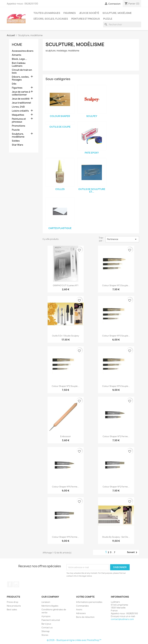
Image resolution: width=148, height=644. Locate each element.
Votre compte (85, 597)
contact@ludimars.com (122, 619)
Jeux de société (89, 13)
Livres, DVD (18, 107)
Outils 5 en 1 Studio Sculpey (66, 336)
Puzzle (108, 19)
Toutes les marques (47, 13)
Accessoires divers (23, 51)
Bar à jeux (46, 624)
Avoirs (79, 610)
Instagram (16, 584)
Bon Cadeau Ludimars (19, 64)
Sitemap (46, 631)
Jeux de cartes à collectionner (21, 93)
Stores (45, 635)
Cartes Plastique (60, 228)
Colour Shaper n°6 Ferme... (66, 487)
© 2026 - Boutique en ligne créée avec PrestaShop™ (74, 640)
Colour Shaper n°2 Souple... (116, 285)
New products (14, 606)
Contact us (47, 628)
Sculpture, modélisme (117, 13)
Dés (14, 84)
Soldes (16, 141)
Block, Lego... (19, 59)
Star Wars (17, 145)
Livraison (46, 602)
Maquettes (18, 115)
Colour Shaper (60, 116)
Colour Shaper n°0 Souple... (116, 336)
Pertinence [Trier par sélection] (122, 239)
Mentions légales (50, 606)
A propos (46, 616)
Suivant (133, 552)
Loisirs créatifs (20, 111)
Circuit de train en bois (22, 71)
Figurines (70, 13)
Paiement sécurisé (51, 620)
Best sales (12, 610)
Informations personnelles (89, 602)
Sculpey (92, 116)
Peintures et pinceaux (86, 19)
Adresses (81, 613)
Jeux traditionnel (21, 103)
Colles (60, 189)
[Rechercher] (122, 24)
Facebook (10, 584)
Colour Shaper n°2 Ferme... (116, 436)
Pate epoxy (92, 153)
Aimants (17, 55)
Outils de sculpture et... (92, 190)
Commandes (82, 606)
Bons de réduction (85, 617)
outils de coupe (60, 127)
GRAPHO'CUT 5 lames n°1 (66, 285)
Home (17, 45)
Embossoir (66, 436)
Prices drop (13, 602)
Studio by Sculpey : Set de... (116, 537)
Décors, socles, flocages (51, 19)
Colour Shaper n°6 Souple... (116, 386)
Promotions (18, 126)
